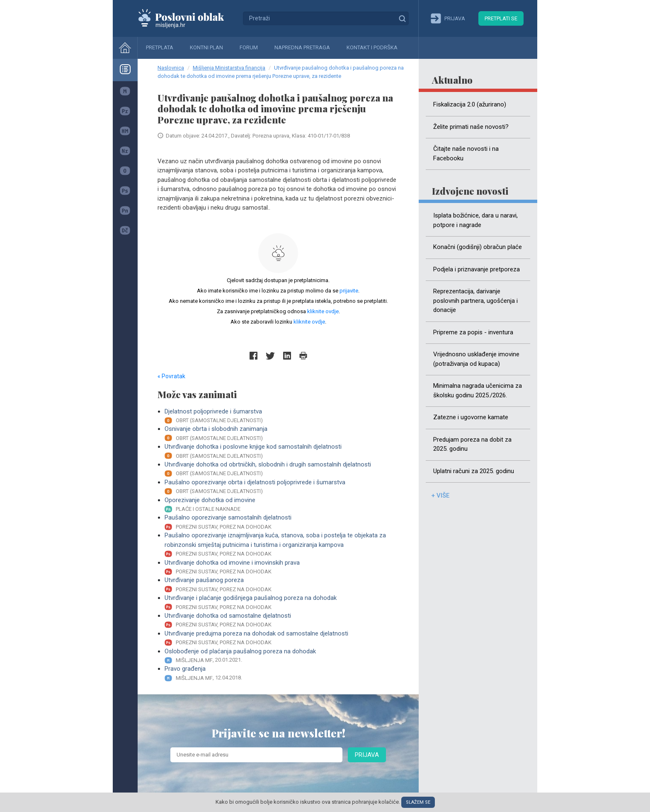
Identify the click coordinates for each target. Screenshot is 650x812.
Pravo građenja (282, 673)
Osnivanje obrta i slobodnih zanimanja (282, 434)
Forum (249, 47)
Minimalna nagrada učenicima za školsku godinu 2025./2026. (478, 390)
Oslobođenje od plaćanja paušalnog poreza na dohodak (282, 656)
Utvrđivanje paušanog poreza (282, 585)
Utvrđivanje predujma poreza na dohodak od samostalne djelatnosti (282, 638)
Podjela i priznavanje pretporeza (477, 269)
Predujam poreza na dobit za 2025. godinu (472, 444)
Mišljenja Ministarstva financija (229, 68)
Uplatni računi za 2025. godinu (474, 471)
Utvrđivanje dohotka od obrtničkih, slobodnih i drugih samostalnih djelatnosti (282, 469)
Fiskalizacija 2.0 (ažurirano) (470, 104)
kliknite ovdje (323, 311)
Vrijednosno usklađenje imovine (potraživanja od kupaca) (476, 359)
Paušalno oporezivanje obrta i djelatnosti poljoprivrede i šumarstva (282, 487)
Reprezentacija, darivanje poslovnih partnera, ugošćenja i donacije (475, 301)
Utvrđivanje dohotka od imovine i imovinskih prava (282, 567)
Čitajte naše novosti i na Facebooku (466, 153)
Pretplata (160, 47)
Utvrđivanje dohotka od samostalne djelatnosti (282, 620)
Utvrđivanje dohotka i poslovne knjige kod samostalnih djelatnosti (282, 451)
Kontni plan (206, 47)
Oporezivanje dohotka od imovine (282, 505)
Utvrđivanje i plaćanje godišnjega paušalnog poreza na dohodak (282, 603)
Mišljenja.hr (187, 18)
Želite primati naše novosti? (471, 127)
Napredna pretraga (302, 47)
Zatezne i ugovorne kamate (471, 417)
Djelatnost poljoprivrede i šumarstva (282, 416)
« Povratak (171, 376)
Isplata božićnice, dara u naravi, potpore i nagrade (475, 220)
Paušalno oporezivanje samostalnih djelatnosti (282, 522)
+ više (440, 495)
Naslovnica (171, 68)
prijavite (349, 291)
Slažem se (418, 802)
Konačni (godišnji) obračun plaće (478, 247)
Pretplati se (501, 18)
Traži (402, 18)
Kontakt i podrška (372, 47)
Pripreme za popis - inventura (473, 332)
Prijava (367, 755)
